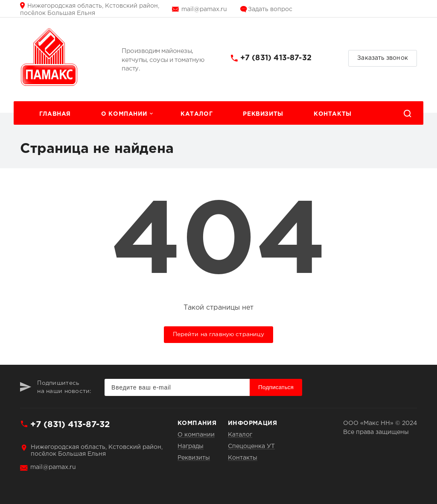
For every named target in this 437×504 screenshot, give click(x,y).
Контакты (333, 114)
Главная (55, 114)
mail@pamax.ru (204, 9)
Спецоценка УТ (251, 446)
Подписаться (276, 387)
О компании (124, 114)
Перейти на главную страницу (219, 334)
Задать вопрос (270, 9)
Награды (191, 446)
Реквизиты (263, 114)
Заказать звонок (383, 58)
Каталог (197, 114)
